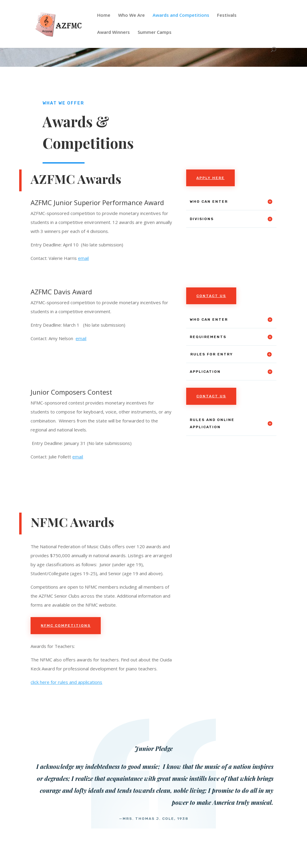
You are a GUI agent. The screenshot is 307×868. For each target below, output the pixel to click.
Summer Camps (155, 32)
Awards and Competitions (181, 15)
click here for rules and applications (66, 682)
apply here (210, 178)
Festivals (227, 15)
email (83, 258)
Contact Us (211, 296)
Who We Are (131, 15)
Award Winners (113, 32)
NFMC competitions (66, 625)
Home (104, 15)
